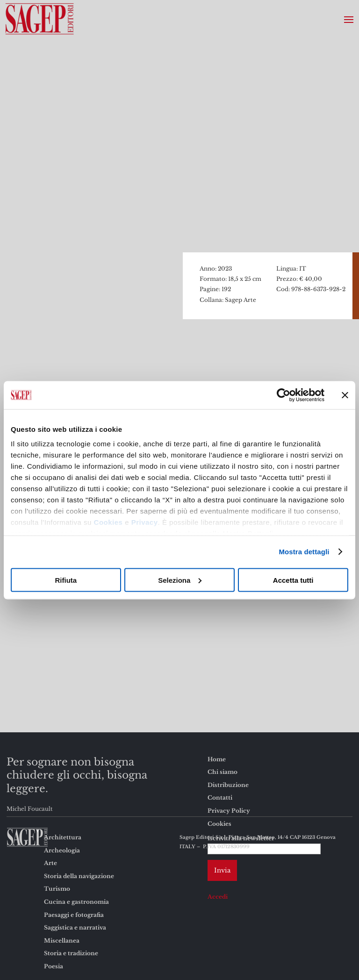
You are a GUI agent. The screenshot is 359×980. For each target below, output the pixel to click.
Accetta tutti (293, 580)
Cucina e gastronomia (76, 902)
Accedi (218, 897)
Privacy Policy (229, 811)
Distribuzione (228, 785)
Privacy (145, 522)
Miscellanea (62, 941)
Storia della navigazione (79, 876)
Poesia (54, 966)
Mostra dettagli (304, 552)
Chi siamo (223, 772)
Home (217, 759)
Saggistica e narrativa (75, 927)
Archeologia (62, 850)
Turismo (57, 889)
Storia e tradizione (71, 953)
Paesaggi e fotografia (74, 915)
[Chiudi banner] (345, 395)
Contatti (220, 798)
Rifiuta (66, 580)
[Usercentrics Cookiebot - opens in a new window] (284, 395)
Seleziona (180, 580)
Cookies (108, 522)
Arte (50, 863)
